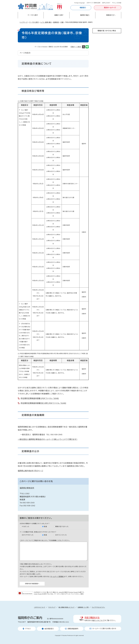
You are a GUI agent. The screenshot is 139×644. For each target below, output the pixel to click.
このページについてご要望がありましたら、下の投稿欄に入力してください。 (45, 540)
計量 (62, 22)
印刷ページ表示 (76, 47)
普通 (45, 527)
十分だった (26, 527)
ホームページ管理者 (57, 577)
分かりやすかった (28, 535)
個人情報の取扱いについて (66, 607)
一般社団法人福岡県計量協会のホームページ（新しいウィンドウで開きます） (48, 439)
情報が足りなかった (62, 527)
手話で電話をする (92, 618)
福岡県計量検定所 (27, 488)
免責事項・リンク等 (83, 607)
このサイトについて (40, 607)
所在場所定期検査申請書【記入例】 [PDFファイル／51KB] (43, 403)
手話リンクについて (98, 620)
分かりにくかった (61, 535)
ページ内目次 (25, 53)
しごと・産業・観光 (46, 22)
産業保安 (56, 22)
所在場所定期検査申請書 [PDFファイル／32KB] (40, 398)
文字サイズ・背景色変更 (93, 3)
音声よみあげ (106, 3)
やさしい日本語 (117, 3)
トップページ (24, 22)
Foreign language (80, 3)
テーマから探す (34, 22)
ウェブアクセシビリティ (98, 607)
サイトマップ (52, 607)
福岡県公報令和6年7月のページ (30, 471)
